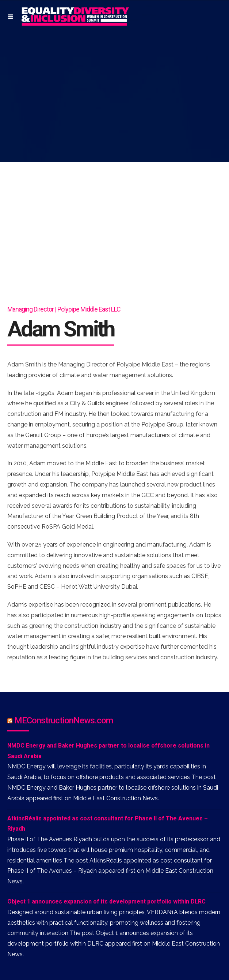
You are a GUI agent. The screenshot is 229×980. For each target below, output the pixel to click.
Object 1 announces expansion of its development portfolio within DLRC (106, 901)
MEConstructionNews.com (64, 720)
